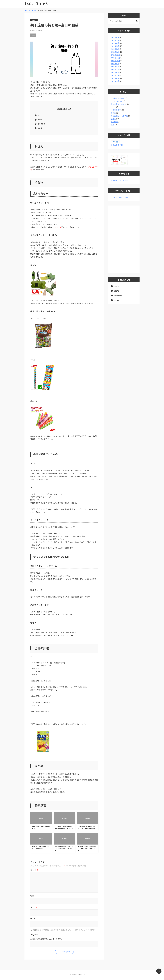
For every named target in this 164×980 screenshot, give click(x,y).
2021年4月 (115, 78)
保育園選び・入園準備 (119, 116)
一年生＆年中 (116, 110)
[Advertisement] (124, 239)
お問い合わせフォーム (119, 180)
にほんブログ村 (117, 145)
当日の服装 (41, 124)
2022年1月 (115, 52)
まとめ (40, 128)
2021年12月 (115, 55)
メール (34, 907)
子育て (113, 119)
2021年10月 (115, 61)
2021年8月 (115, 66)
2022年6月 (115, 37)
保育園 (113, 113)
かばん (40, 115)
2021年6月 (115, 72)
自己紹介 (114, 122)
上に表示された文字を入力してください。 (46, 939)
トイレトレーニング (118, 104)
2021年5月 (115, 75)
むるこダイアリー (38, 4)
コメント (34, 870)
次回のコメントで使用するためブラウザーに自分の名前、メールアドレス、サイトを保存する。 (65, 930)
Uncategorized (117, 101)
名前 (33, 896)
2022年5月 (115, 40)
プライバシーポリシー (119, 197)
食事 (112, 125)
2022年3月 (115, 46)
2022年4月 (115, 43)
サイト (33, 919)
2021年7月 (115, 69)
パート (113, 107)
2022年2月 (115, 49)
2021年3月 (115, 81)
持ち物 (40, 120)
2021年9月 (115, 64)
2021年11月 (115, 58)
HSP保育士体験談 (118, 98)
